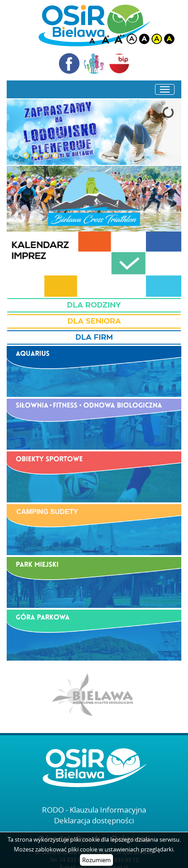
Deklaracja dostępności (94, 820)
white (132, 39)
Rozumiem (96, 860)
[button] (16, 156)
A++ (119, 39)
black (144, 39)
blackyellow (169, 39)
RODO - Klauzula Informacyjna (94, 810)
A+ (107, 39)
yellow (157, 39)
